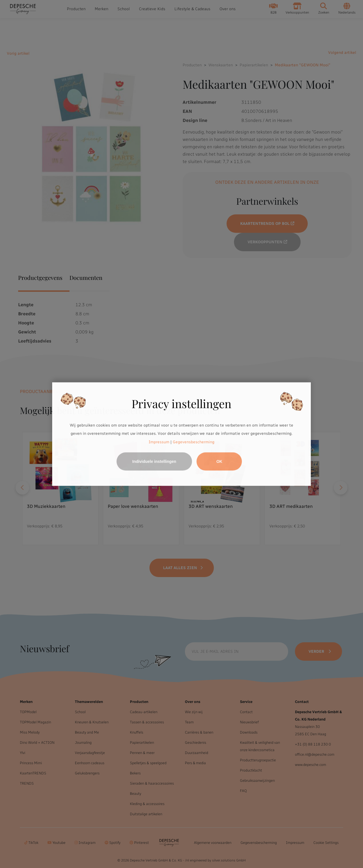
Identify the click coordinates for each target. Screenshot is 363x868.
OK (219, 461)
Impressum (159, 442)
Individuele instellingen (154, 461)
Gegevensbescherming (194, 442)
